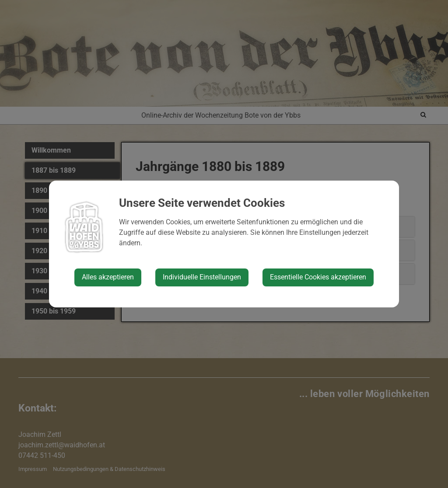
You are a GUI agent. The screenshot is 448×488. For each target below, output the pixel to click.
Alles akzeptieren (108, 277)
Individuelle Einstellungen (202, 277)
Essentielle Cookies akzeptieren (318, 277)
